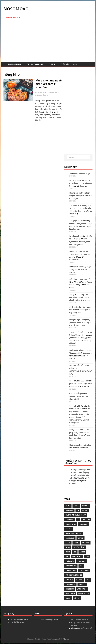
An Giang (69, 510)
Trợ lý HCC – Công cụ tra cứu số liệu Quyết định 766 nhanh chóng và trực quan (80, 297)
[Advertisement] (48, 41)
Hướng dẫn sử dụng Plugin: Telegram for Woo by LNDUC (80, 269)
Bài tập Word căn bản (80, 475)
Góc (75, 64)
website (82, 584)
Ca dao (85, 510)
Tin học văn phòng (35, 64)
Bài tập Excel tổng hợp (80, 472)
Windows (70, 589)
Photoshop (77, 557)
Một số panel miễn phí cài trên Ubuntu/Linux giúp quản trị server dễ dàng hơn (81, 183)
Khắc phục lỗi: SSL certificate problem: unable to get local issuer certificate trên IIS (81, 384)
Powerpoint (71, 566)
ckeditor (86, 520)
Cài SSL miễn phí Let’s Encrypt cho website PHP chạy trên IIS (79, 396)
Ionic (68, 552)
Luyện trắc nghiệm (79, 481)
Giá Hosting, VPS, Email (19, 619)
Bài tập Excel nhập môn (81, 470)
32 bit (68, 506)
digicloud (70, 538)
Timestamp (84, 570)
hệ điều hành (79, 547)
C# (78, 510)
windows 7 (82, 589)
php (87, 557)
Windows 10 (83, 594)
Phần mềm (65, 64)
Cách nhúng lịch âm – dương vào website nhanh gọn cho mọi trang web (81, 310)
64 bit (76, 506)
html (68, 547)
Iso (75, 552)
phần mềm (70, 561)
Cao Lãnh (70, 520)
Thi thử (74, 483)
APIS (80, 620)
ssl (81, 566)
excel (68, 543)
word (68, 598)
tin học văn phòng (74, 575)
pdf (67, 557)
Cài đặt (69, 529)
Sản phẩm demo (14, 64)
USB (88, 580)
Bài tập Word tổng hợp (80, 478)
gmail (76, 543)
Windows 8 (70, 594)
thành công (71, 570)
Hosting (86, 543)
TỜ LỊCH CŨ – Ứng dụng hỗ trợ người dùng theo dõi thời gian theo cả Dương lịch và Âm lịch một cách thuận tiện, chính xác (81, 338)
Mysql (82, 552)
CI (78, 520)
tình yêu (69, 580)
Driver (80, 538)
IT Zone (52, 64)
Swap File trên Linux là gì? (80, 173)
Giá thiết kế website (18, 622)
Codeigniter (71, 524)
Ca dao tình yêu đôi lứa (76, 515)
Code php (83, 524)
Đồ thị (77, 598)
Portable (81, 561)
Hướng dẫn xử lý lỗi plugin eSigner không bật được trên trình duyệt (81, 196)
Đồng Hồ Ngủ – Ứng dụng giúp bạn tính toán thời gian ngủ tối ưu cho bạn (80, 322)
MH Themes (65, 639)
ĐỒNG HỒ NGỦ (81, 628)
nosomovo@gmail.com (49, 619)
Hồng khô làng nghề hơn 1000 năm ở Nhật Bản (48, 84)
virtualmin (70, 584)
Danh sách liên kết (74, 533)
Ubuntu (80, 580)
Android (85, 506)
